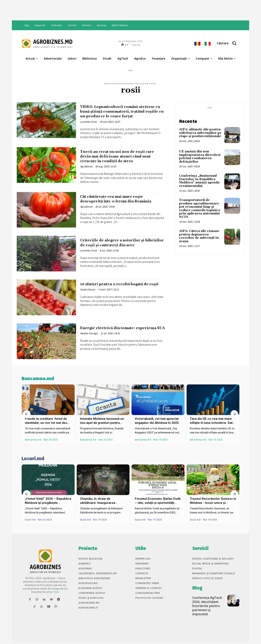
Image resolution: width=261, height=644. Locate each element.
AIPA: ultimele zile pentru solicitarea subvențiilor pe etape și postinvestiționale (200, 133)
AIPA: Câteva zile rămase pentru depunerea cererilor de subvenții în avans (199, 236)
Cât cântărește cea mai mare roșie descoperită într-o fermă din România (122, 204)
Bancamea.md (38, 384)
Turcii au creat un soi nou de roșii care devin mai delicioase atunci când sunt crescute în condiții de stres (122, 161)
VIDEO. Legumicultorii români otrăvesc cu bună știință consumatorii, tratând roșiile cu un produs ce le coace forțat (119, 114)
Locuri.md (33, 464)
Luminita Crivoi (88, 126)
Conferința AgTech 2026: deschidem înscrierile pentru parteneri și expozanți (208, 609)
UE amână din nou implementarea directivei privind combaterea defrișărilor (200, 157)
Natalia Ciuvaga (89, 344)
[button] (228, 43)
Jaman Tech (52, 598)
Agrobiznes (86, 171)
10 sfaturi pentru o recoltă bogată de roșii (121, 292)
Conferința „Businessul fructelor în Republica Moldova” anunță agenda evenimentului (199, 181)
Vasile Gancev (88, 300)
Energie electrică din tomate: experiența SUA (112, 336)
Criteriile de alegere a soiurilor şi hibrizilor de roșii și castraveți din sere (118, 250)
